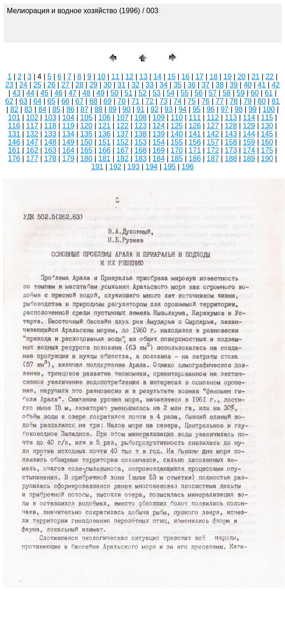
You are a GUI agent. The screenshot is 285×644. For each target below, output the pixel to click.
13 (144, 77)
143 (231, 134)
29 (94, 85)
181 (104, 158)
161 (14, 150)
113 (231, 118)
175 (267, 150)
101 (14, 118)
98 (239, 109)
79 (248, 101)
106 (104, 118)
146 (14, 142)
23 (10, 85)
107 (122, 118)
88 (99, 109)
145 (267, 134)
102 (32, 118)
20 (241, 77)
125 (177, 126)
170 (177, 150)
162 (32, 150)
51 (129, 93)
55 (185, 93)
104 (68, 118)
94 (183, 109)
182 (122, 158)
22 (270, 77)
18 (214, 77)
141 (195, 134)
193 (133, 167)
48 (86, 93)
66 (65, 101)
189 (249, 158)
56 (199, 93)
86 (70, 109)
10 (101, 77)
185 (177, 158)
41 (262, 85)
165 (87, 150)
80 (262, 101)
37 (205, 85)
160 (267, 142)
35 (178, 85)
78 (234, 101)
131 (14, 134)
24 (23, 85)
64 (37, 101)
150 (87, 142)
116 (14, 126)
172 (213, 150)
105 (87, 118)
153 (141, 142)
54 (170, 93)
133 (50, 134)
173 (231, 150)
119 (68, 126)
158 (231, 142)
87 (85, 109)
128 (231, 126)
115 (267, 118)
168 (141, 150)
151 (104, 142)
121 (104, 126)
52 (143, 93)
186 (195, 158)
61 (269, 93)
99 (253, 109)
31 (121, 85)
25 (37, 85)
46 (59, 93)
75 (192, 101)
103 (50, 118)
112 (213, 118)
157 (213, 142)
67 (80, 101)
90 (126, 109)
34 (164, 85)
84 (42, 109)
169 (159, 150)
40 (248, 85)
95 (197, 109)
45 (45, 93)
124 (159, 126)
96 (210, 109)
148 (50, 142)
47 (72, 93)
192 (116, 167)
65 (51, 101)
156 (195, 142)
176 (14, 158)
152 (122, 142)
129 (249, 126)
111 (195, 118)
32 (135, 85)
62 (10, 101)
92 (155, 109)
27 (65, 85)
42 (276, 85)
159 (249, 142)
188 (231, 158)
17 (200, 77)
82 (15, 109)
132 (32, 134)
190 (267, 158)
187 (213, 158)
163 (50, 150)
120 (87, 126)
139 (159, 134)
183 (141, 158)
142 (213, 134)
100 (269, 109)
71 (135, 101)
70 (121, 101)
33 (150, 85)
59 (241, 93)
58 (227, 93)
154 (159, 142)
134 (68, 134)
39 (234, 85)
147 (32, 142)
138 (141, 134)
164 (68, 150)
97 (225, 109)
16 (185, 77)
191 (97, 167)
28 (80, 85)
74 (178, 101)
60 (255, 93)
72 (150, 101)
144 (249, 134)
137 (122, 134)
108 (141, 118)
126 (195, 126)
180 (87, 158)
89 (112, 109)
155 (177, 142)
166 (104, 150)
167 (122, 150)
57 (213, 93)
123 (141, 126)
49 (100, 93)
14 (157, 77)
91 (140, 109)
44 (30, 93)
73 (164, 101)
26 (51, 85)
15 (171, 77)
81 (276, 101)
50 (115, 93)
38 (220, 85)
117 (32, 126)
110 (177, 118)
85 (56, 109)
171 (195, 150)
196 (188, 167)
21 (255, 77)
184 (159, 158)
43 (16, 93)
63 (23, 101)
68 (94, 101)
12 (130, 77)
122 (122, 126)
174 (249, 150)
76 (205, 101)
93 (169, 109)
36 (192, 85)
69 (107, 101)
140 (177, 134)
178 (50, 158)
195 (170, 167)
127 (213, 126)
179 (68, 158)
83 (28, 109)
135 (87, 134)
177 (32, 158)
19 (228, 77)
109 (159, 118)
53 (156, 93)
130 (267, 126)
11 (115, 77)
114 (249, 118)
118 (50, 126)
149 (68, 142)
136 (104, 134)
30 (107, 85)
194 (152, 167)
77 (220, 101)
